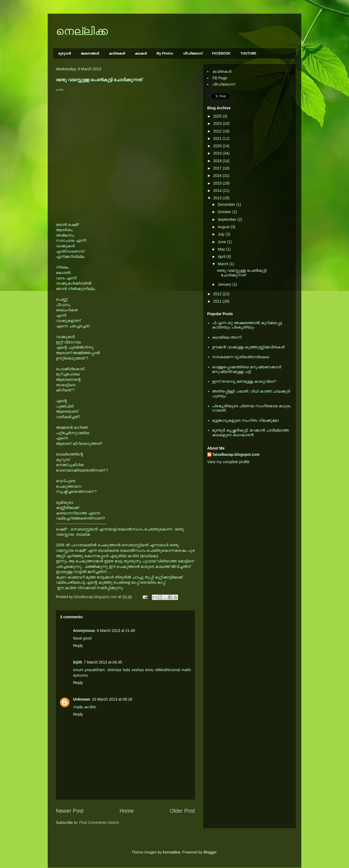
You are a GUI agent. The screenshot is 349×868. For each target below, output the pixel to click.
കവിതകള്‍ (117, 53)
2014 (218, 191)
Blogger (210, 852)
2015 (218, 183)
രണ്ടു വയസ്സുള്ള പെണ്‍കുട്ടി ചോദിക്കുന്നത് (242, 273)
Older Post (182, 811)
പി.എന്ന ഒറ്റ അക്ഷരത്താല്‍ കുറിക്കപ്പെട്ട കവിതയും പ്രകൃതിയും (247, 325)
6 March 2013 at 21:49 (116, 631)
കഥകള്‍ (141, 53)
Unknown (82, 699)
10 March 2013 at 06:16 (112, 699)
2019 (218, 153)
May (222, 249)
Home (127, 811)
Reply (78, 646)
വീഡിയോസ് (193, 53)
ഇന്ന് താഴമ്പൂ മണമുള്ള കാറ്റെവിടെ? (244, 381)
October (225, 212)
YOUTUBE (249, 53)
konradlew (172, 852)
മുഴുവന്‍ (64, 53)
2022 (218, 131)
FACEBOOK (221, 53)
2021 (218, 138)
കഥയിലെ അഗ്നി (227, 337)
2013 (218, 198)
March (223, 264)
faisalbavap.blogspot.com (236, 454)
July (222, 234)
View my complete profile (228, 462)
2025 (218, 116)
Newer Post (70, 811)
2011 (218, 301)
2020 (218, 146)
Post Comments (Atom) (99, 822)
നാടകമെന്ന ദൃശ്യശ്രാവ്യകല (241, 357)
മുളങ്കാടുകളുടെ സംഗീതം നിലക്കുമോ (246, 420)
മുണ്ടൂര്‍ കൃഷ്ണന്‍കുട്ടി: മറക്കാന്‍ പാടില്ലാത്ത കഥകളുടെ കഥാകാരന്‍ (251, 433)
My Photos (165, 53)
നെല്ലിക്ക (82, 31)
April (222, 257)
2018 (218, 161)
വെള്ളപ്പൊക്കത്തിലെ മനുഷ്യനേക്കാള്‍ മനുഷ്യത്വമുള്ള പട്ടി (247, 369)
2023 (218, 123)
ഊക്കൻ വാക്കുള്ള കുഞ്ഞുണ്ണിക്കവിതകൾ (248, 347)
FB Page (220, 78)
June (222, 242)
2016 (218, 176)
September (227, 219)
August (224, 227)
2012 (218, 294)
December (227, 204)
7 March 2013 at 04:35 (103, 662)
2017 (218, 168)
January (225, 284)
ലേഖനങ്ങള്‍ (90, 53)
